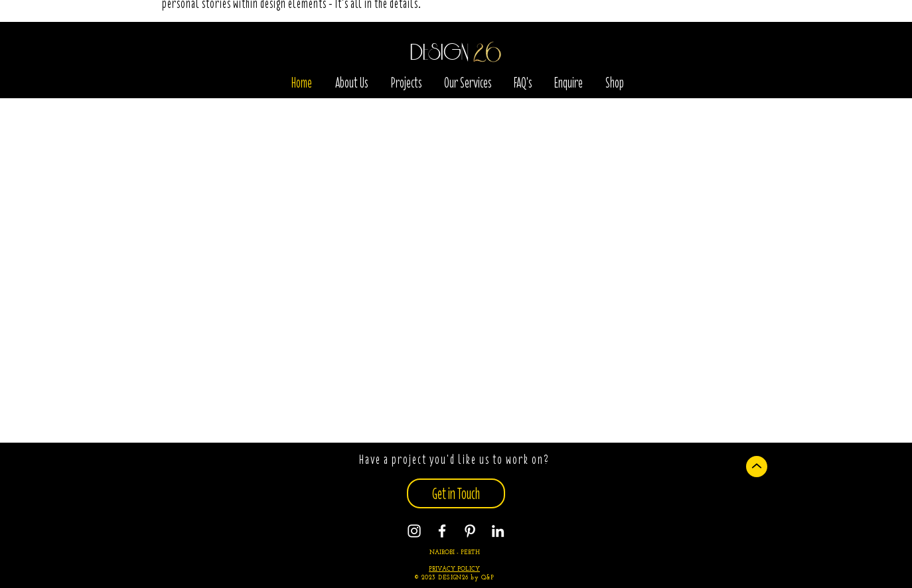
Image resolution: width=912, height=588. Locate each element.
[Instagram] (414, 531)
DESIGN (439, 53)
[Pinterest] (470, 531)
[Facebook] (442, 531)
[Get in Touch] (456, 493)
